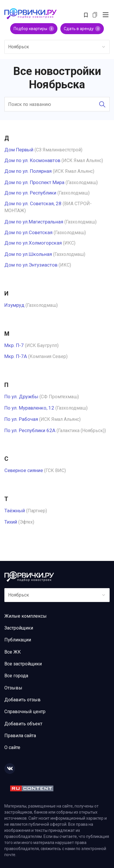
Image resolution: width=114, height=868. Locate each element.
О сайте (12, 747)
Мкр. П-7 (14, 345)
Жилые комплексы (26, 616)
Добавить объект (23, 724)
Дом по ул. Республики (30, 193)
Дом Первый (19, 150)
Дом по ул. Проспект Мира (34, 182)
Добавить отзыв (22, 700)
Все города (16, 676)
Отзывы (13, 688)
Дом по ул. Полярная (28, 171)
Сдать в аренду (82, 29)
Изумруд (14, 305)
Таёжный (15, 511)
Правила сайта (20, 736)
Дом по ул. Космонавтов (32, 160)
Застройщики (19, 628)
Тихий (11, 522)
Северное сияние (24, 470)
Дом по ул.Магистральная (34, 222)
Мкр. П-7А (16, 356)
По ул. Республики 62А (30, 430)
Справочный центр (25, 712)
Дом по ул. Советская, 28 (33, 203)
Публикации (18, 640)
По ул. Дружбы (21, 397)
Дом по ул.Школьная (28, 254)
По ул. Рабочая (21, 419)
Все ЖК (13, 652)
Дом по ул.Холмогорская (33, 243)
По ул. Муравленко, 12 (29, 408)
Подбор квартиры (34, 29)
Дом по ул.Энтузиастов (31, 265)
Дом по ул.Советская (28, 232)
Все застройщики (23, 664)
